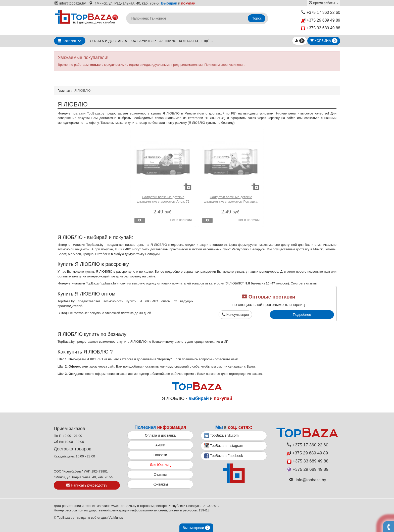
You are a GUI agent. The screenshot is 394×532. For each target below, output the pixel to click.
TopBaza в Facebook (224, 456)
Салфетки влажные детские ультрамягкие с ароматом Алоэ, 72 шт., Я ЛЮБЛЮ (163, 202)
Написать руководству (87, 485)
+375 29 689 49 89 (321, 20)
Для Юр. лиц (160, 465)
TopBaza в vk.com (221, 436)
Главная (64, 91)
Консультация (235, 315)
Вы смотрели (196, 528)
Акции (160, 445)
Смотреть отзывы (304, 283)
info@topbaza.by (70, 3)
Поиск (257, 18)
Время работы (324, 3)
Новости (160, 455)
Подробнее (302, 315)
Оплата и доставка (109, 41)
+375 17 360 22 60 (321, 12)
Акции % (167, 41)
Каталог (67, 41)
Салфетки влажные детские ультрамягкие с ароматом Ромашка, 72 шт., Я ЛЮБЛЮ (231, 202)
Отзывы (160, 475)
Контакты (188, 41)
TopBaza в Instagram (224, 446)
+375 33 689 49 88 (321, 28)
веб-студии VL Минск (107, 518)
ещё (207, 41)
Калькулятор (143, 41)
